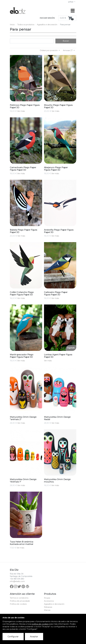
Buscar (66, 41)
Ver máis (21, 111)
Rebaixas (48, 607)
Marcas (47, 610)
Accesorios (49, 601)
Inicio (12, 25)
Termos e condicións (19, 598)
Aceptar (34, 637)
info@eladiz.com (17, 581)
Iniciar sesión (47, 18)
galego (71, 2)
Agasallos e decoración (47, 25)
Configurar (13, 637)
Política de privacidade (20, 601)
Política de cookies (18, 604)
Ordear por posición (49, 50)
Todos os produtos (26, 25)
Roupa (47, 598)
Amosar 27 (68, 50)
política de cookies (40, 624)
